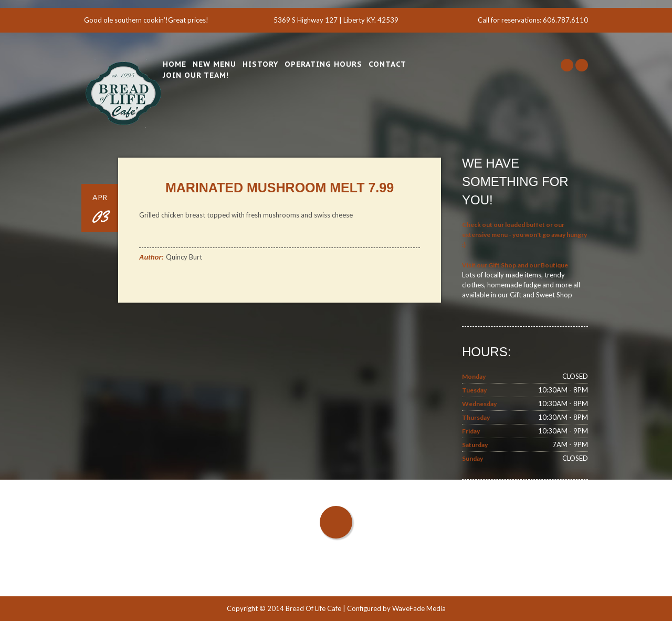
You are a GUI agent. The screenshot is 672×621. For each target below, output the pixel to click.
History (260, 64)
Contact (387, 64)
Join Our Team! (196, 75)
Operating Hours (323, 64)
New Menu (214, 64)
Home (175, 64)
